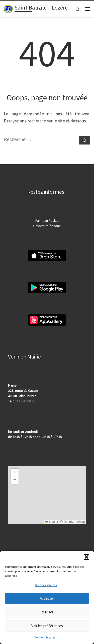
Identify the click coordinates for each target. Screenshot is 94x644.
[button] (86, 557)
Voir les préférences (47, 626)
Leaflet (52, 522)
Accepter (47, 598)
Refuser (47, 612)
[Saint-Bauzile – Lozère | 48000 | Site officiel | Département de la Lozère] (8, 8)
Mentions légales (44, 637)
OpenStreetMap (74, 522)
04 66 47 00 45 (25, 401)
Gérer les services (46, 585)
